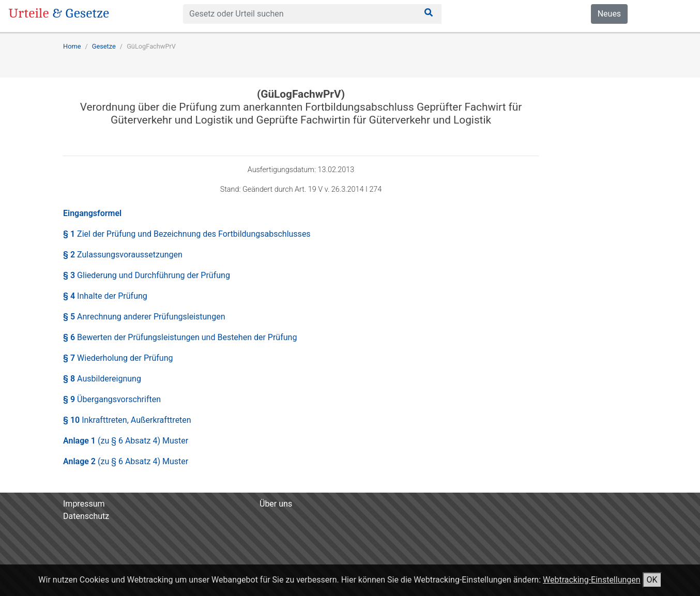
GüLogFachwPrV (151, 46)
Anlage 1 (126, 441)
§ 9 (112, 399)
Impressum (84, 504)
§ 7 (118, 358)
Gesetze (104, 46)
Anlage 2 (126, 461)
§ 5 (144, 317)
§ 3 (147, 275)
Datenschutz (86, 516)
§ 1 (187, 234)
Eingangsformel (92, 213)
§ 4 (105, 296)
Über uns (276, 504)
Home (72, 46)
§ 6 (180, 337)
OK (652, 580)
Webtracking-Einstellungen (592, 580)
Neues (609, 14)
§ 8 (102, 379)
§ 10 (127, 420)
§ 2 (123, 255)
